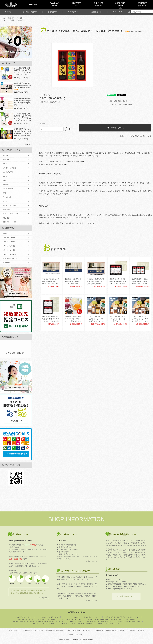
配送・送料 (28, 631)
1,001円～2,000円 (16, 238)
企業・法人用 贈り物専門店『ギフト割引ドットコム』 (122, 617)
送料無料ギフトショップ (25, 619)
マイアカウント (122, 631)
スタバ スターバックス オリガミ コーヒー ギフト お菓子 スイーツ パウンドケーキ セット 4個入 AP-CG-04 (140, 319)
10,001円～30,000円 (16, 258)
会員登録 (132, 631)
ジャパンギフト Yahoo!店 (71, 617)
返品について (125, 136)
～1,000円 (16, 233)
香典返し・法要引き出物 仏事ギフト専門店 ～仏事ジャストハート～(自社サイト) (39, 621)
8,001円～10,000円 (16, 254)
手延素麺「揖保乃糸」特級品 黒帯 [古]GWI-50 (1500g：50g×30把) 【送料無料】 (96, 281)
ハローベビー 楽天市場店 (47, 619)
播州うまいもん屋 (76, 621)
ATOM (112, 631)
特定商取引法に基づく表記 (141, 136)
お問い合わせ (99, 631)
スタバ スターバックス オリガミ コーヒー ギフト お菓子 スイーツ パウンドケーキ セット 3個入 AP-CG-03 (118, 319)
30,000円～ (16, 263)
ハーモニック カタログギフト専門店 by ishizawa (76, 624)
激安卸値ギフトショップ (92, 617)
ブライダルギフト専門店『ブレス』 (72, 619)
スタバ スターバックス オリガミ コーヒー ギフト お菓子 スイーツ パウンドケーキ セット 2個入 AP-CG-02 (96, 319)
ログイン (141, 631)
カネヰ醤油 (20, 18)
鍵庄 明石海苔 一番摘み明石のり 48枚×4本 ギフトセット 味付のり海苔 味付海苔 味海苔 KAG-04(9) (51, 319)
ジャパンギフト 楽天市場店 (49, 617)
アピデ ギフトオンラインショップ (109, 624)
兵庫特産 (11, 18)
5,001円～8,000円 (16, 250)
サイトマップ (87, 631)
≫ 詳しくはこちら (43, 598)
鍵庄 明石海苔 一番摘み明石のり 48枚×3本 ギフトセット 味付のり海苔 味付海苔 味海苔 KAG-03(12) (140, 281)
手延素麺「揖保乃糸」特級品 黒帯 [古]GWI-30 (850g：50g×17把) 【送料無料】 (51, 281)
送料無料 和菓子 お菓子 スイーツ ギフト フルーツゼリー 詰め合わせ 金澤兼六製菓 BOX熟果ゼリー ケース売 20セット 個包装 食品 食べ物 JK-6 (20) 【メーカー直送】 (73, 319)
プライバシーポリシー (73, 631)
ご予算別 (11, 20)
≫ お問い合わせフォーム (126, 596)
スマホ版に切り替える (79, 635)
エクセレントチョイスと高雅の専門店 (128, 621)
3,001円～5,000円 (16, 246)
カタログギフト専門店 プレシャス (44, 624)
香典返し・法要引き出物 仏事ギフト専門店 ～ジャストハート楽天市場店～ (112, 619)
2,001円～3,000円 (16, 242)
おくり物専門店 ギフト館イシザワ (24, 617)
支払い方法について (16, 631)
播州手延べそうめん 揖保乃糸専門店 (99, 621)
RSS (107, 631)
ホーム (3, 18)
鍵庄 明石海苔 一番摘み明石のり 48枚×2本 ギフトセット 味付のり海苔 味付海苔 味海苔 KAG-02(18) (118, 281)
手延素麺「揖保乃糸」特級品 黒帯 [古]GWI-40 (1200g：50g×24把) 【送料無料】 (73, 281)
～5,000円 (20, 20)
